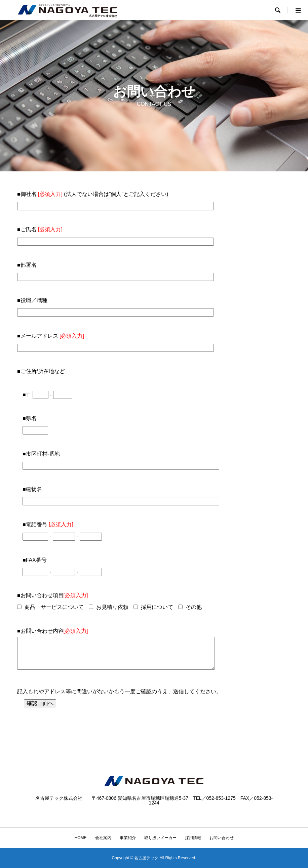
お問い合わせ (222, 838)
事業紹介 (128, 838)
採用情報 (193, 838)
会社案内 (103, 838)
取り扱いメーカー (160, 838)
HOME (81, 838)
